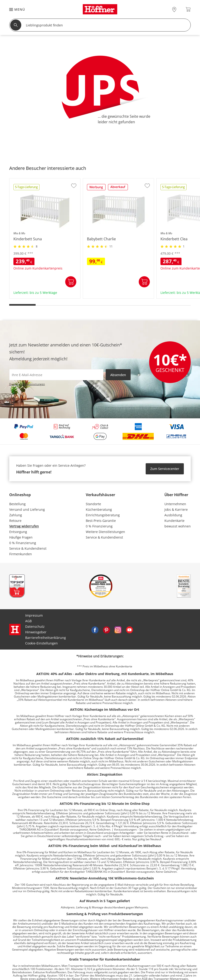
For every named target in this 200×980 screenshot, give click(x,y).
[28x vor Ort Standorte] (174, 9)
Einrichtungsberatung (103, 515)
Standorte (93, 504)
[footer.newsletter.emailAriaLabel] (56, 375)
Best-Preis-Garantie (101, 521)
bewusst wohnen (178, 526)
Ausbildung (173, 515)
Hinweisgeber (36, 632)
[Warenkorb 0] (188, 9)
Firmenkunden (21, 554)
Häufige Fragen (21, 537)
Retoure (15, 521)
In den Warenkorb (71, 282)
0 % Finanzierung (23, 543)
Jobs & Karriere (176, 509)
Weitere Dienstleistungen (105, 532)
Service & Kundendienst (28, 548)
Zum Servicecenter (165, 469)
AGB (28, 621)
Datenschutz (35, 626)
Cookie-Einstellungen (42, 643)
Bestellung (17, 504)
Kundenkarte (174, 521)
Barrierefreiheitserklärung (46, 638)
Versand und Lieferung (27, 509)
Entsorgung (18, 532)
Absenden (118, 375)
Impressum (34, 615)
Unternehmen (175, 504)
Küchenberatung (99, 509)
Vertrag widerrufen (24, 526)
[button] (15, 9)
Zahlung (16, 515)
